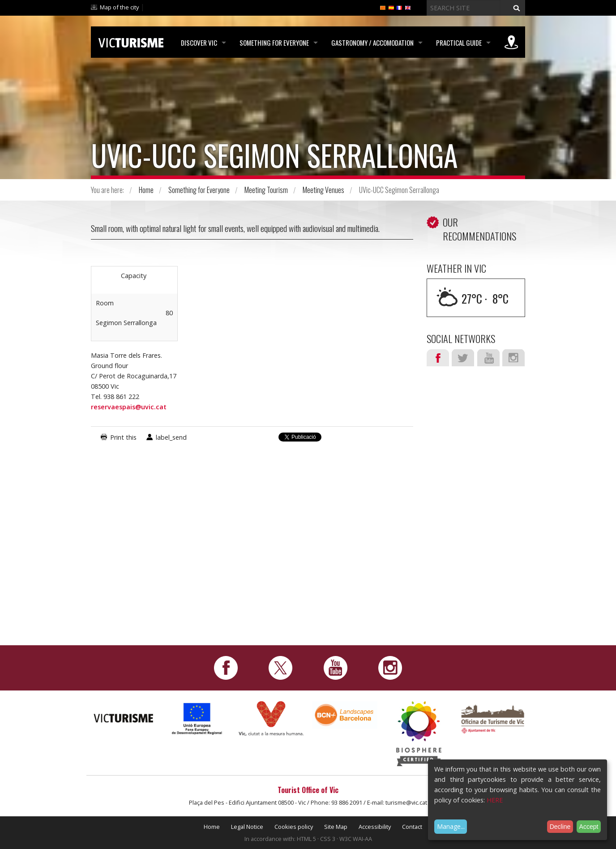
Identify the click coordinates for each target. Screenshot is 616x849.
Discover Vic (199, 43)
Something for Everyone (274, 43)
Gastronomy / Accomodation (372, 43)
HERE (495, 800)
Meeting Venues (323, 190)
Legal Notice (247, 827)
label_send (171, 437)
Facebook (438, 358)
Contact (412, 827)
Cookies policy (294, 827)
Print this (123, 437)
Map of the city (119, 7)
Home (146, 190)
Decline (560, 827)
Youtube (488, 358)
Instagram (513, 358)
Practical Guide (459, 43)
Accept (589, 827)
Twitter (463, 358)
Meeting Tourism (266, 190)
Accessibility (375, 827)
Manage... (451, 826)
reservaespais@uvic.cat (129, 407)
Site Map (336, 827)
